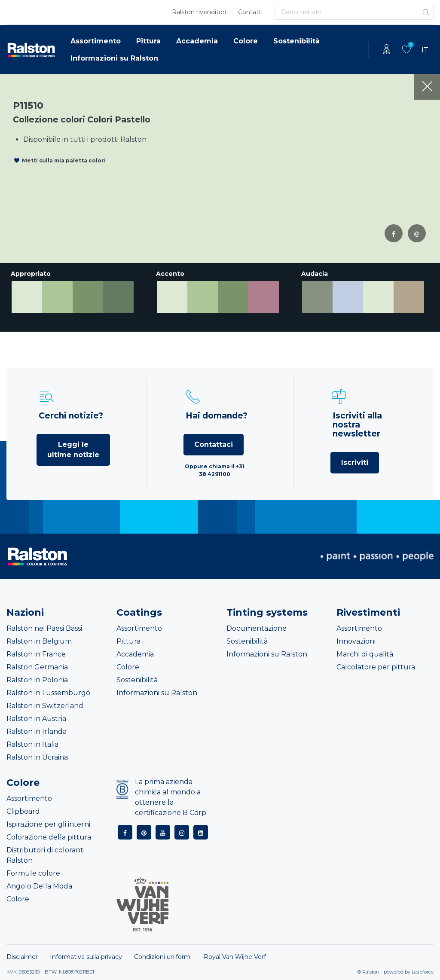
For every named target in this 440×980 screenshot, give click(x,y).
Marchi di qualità (365, 654)
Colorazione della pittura (49, 837)
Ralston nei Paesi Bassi (44, 628)
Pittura (148, 41)
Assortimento (96, 41)
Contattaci (214, 444)
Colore (246, 41)
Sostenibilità (296, 41)
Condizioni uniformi (163, 957)
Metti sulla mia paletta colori (64, 160)
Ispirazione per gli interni (48, 824)
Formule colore (33, 873)
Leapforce (423, 972)
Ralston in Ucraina (37, 757)
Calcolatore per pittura (376, 667)
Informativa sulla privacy (86, 957)
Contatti (250, 12)
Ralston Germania (37, 667)
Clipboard (23, 811)
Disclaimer (22, 957)
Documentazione (257, 628)
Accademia (197, 41)
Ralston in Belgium (39, 641)
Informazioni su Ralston (114, 58)
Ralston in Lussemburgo (48, 693)
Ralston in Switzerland (45, 706)
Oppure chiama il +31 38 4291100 (215, 470)
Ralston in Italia (32, 744)
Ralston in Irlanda (37, 731)
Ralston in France (36, 654)
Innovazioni (356, 641)
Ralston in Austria (36, 719)
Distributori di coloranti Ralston (46, 855)
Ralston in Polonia (37, 680)
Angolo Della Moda (39, 886)
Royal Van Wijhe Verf (235, 957)
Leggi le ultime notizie (73, 450)
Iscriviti (355, 463)
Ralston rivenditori (199, 12)
